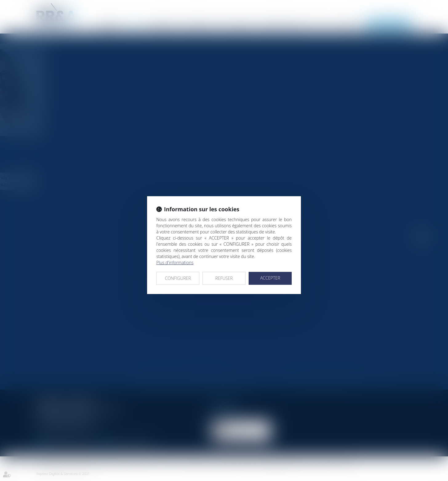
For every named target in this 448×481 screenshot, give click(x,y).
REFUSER (224, 278)
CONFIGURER (178, 278)
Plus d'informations (175, 262)
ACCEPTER (270, 278)
